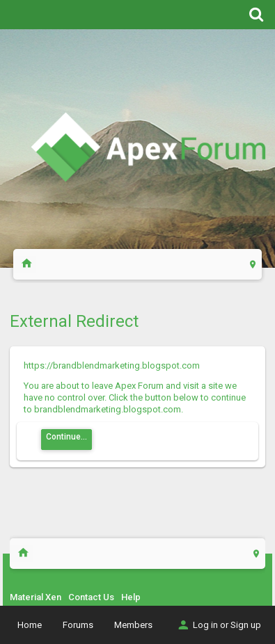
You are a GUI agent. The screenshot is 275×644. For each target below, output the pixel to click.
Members (133, 625)
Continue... (66, 437)
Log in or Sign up (219, 625)
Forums (78, 625)
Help (131, 597)
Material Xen (36, 597)
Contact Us (91, 597)
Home (30, 625)
